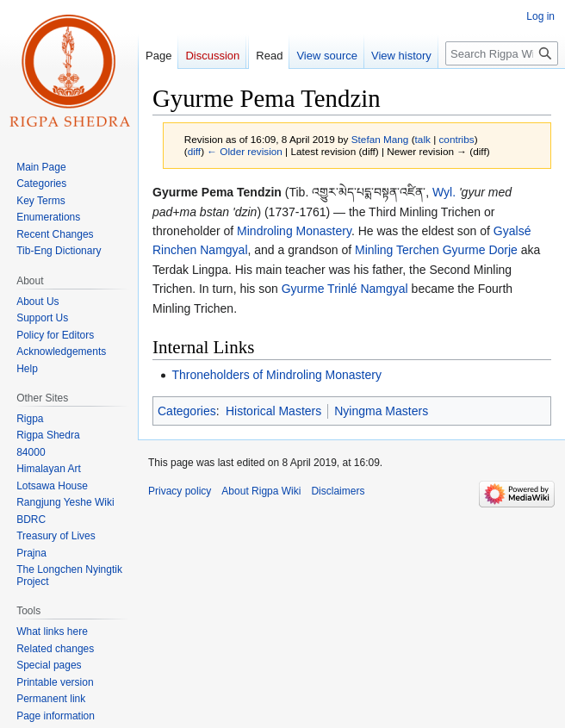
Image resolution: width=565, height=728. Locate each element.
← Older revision (245, 151)
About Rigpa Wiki (261, 491)
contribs (456, 139)
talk (423, 139)
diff (194, 151)
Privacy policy (180, 491)
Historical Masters (273, 411)
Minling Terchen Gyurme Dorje (436, 250)
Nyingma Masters (381, 411)
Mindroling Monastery (294, 231)
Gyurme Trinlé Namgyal (345, 289)
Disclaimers (338, 491)
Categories (187, 411)
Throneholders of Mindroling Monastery (276, 375)
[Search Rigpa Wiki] (502, 53)
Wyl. (444, 192)
